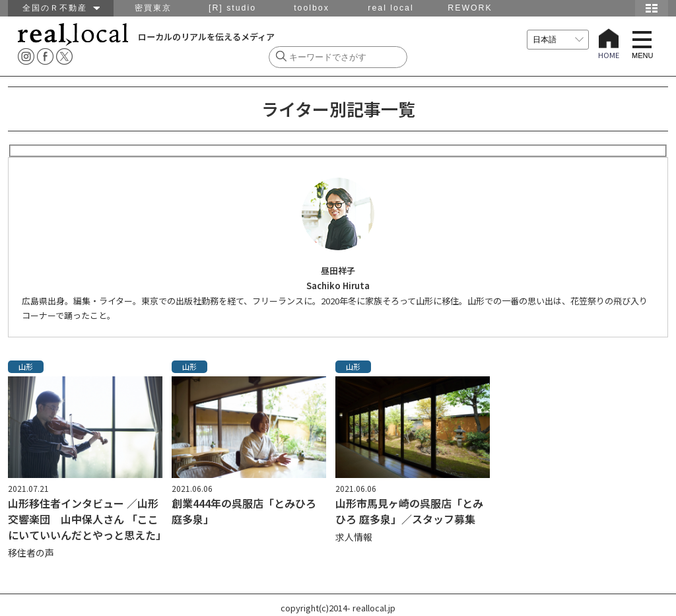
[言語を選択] (558, 40)
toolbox (312, 8)
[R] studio (232, 8)
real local (390, 8)
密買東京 (153, 8)
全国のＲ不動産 (61, 8)
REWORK (470, 8)
